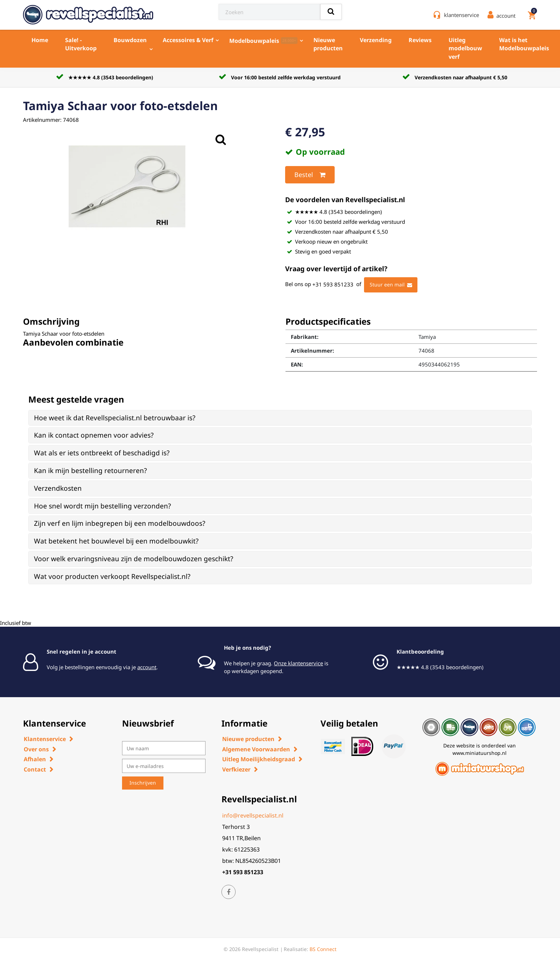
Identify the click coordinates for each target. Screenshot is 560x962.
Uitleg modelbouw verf (465, 48)
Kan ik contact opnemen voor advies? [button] (94, 435)
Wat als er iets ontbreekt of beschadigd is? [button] (102, 453)
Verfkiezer (236, 769)
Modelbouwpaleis (263, 41)
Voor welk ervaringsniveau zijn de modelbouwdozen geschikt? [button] (134, 559)
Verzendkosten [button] (58, 488)
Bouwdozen (130, 40)
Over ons (36, 749)
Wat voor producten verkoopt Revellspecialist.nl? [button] (112, 576)
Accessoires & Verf (188, 40)
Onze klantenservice (298, 663)
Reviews (420, 40)
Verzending (376, 40)
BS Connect (323, 949)
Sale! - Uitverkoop (81, 44)
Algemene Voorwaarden (256, 749)
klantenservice (461, 15)
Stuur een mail (391, 285)
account (147, 667)
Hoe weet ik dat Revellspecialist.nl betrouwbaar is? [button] (115, 418)
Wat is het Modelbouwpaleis (524, 44)
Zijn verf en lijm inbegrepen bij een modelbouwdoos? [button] (120, 523)
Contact (35, 769)
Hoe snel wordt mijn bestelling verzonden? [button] (102, 506)
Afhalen (35, 759)
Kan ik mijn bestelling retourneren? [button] (90, 471)
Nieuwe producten (328, 44)
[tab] (280, 418)
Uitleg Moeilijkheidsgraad (259, 759)
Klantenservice (45, 739)
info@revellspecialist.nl (253, 815)
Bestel (310, 175)
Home (40, 40)
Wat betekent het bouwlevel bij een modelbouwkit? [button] (116, 541)
